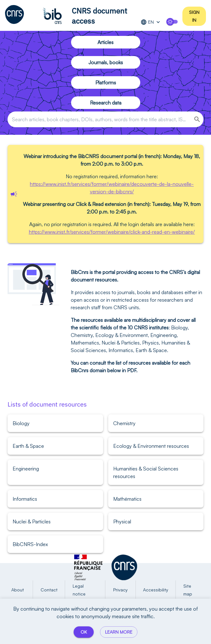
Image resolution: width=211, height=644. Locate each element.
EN (151, 22)
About (18, 590)
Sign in (194, 16)
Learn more (119, 632)
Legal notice (85, 590)
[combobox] (99, 119)
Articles (106, 42)
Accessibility (156, 590)
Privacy (120, 590)
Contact (49, 590)
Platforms (106, 83)
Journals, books (106, 62)
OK (84, 632)
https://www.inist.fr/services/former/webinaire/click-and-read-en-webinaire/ (112, 232)
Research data (106, 103)
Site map (192, 590)
